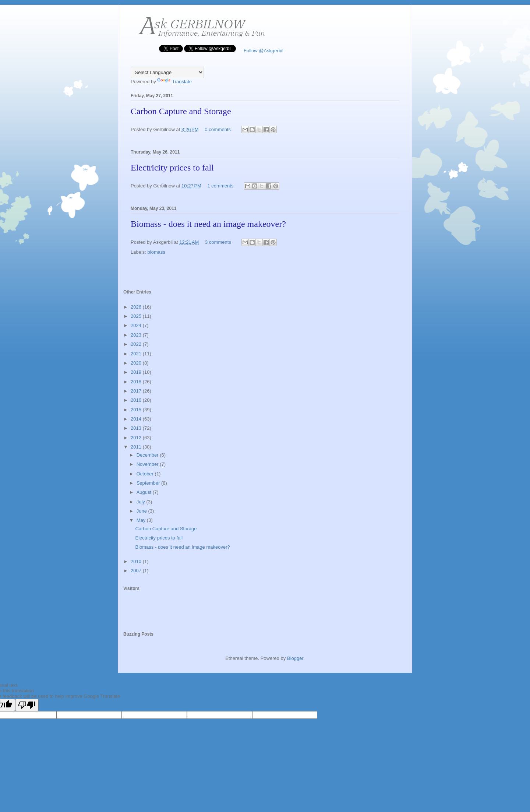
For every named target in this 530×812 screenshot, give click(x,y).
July (142, 502)
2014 (137, 419)
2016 (137, 400)
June (142, 511)
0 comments (218, 129)
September (149, 483)
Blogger (295, 658)
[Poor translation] (27, 705)
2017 (137, 391)
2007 (137, 571)
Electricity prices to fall (172, 168)
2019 (137, 372)
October (146, 474)
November (148, 464)
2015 (137, 410)
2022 (137, 344)
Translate (174, 82)
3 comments (218, 242)
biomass (156, 252)
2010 (137, 561)
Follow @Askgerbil (263, 51)
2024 (137, 325)
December (148, 455)
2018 (137, 382)
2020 (137, 363)
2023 (137, 335)
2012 (137, 438)
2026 (137, 307)
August (145, 492)
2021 (137, 354)
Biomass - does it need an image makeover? (208, 224)
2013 (137, 428)
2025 (137, 316)
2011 (137, 447)
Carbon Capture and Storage (181, 111)
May (142, 520)
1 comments (221, 186)
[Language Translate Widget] (167, 72)
